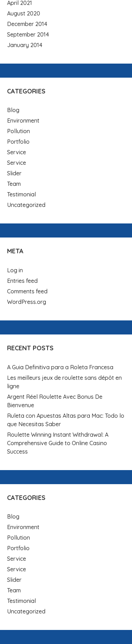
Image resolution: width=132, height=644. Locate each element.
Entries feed (22, 281)
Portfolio (18, 142)
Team (14, 184)
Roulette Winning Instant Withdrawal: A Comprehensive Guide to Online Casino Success (58, 443)
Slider (14, 173)
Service (17, 152)
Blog (13, 110)
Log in (15, 270)
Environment (23, 121)
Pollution (18, 131)
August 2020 (24, 13)
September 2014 (28, 34)
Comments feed (27, 291)
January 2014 (25, 45)
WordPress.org (27, 302)
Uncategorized (26, 205)
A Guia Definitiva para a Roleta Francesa (60, 367)
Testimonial (21, 194)
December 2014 (27, 24)
